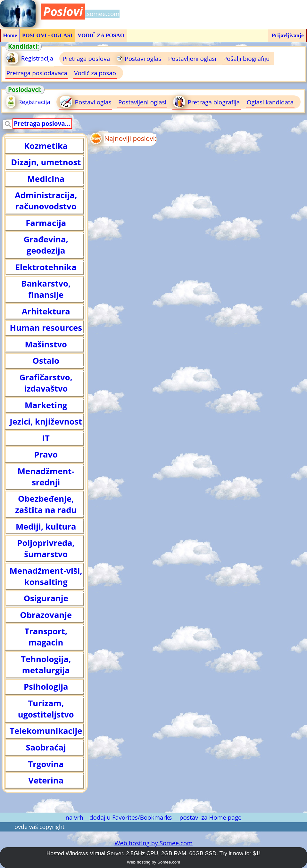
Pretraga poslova (86, 59)
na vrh (74, 817)
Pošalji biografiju (247, 59)
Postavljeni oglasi (192, 59)
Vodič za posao (95, 73)
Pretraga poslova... (42, 124)
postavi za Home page (211, 817)
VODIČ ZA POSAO (101, 35)
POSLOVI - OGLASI (47, 35)
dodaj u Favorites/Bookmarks (131, 817)
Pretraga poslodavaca (37, 73)
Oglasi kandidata (270, 102)
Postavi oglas (139, 59)
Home (10, 35)
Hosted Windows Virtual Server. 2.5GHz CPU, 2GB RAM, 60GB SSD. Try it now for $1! (153, 853)
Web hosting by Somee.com (153, 843)
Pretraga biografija (207, 102)
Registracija (30, 58)
